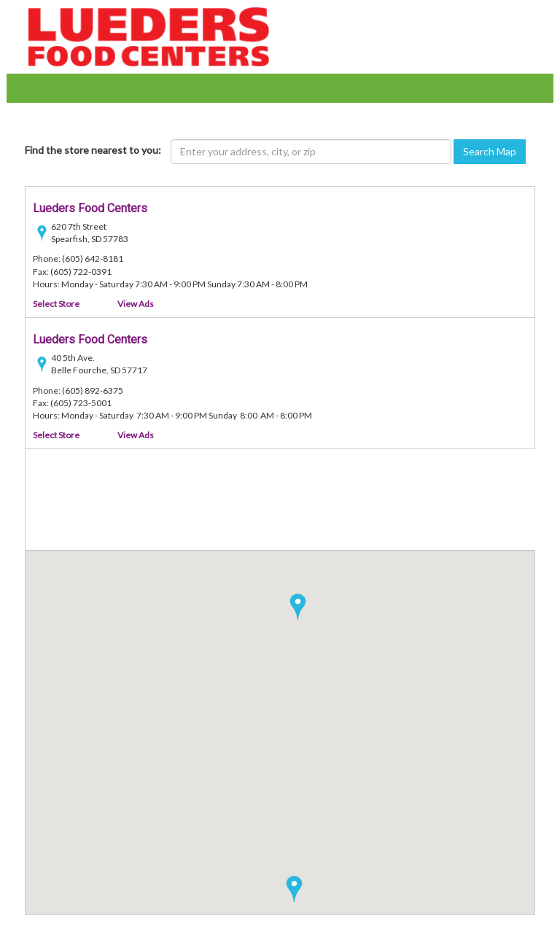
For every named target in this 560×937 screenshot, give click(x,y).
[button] (294, 889)
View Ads (136, 304)
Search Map (490, 151)
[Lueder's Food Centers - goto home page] (149, 35)
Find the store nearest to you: (93, 150)
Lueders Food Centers (90, 208)
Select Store (56, 304)
